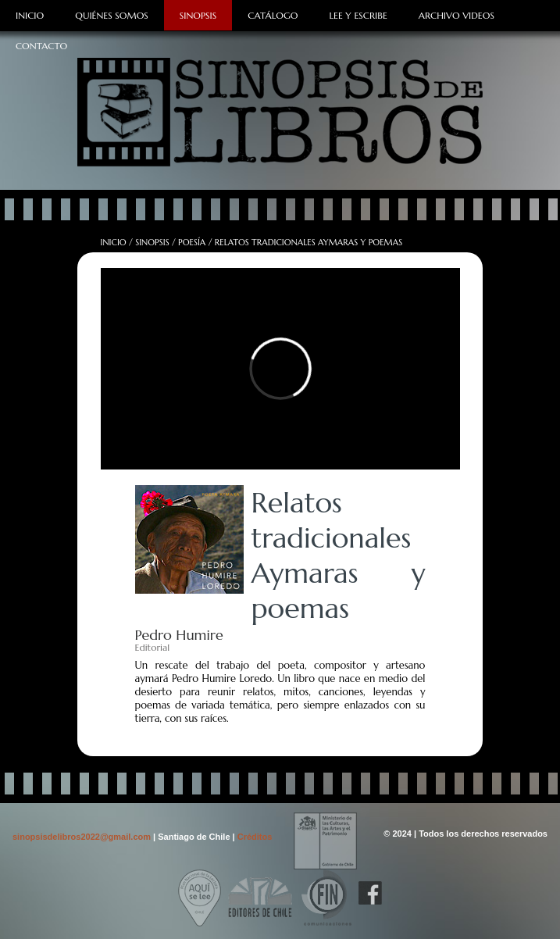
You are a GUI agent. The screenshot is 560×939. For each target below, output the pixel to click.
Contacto (41, 46)
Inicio (30, 15)
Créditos (255, 837)
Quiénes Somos (112, 15)
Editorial (153, 647)
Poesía (192, 242)
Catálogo (273, 15)
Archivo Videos (457, 15)
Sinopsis (198, 15)
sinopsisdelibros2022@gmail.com (83, 837)
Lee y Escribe (358, 15)
